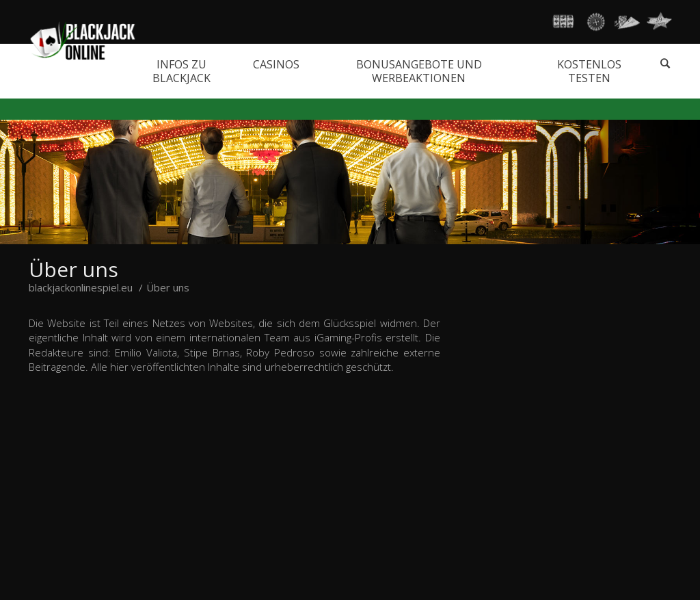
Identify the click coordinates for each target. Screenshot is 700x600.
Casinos (276, 64)
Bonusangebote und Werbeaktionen (419, 71)
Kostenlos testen (589, 71)
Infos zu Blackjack (181, 71)
